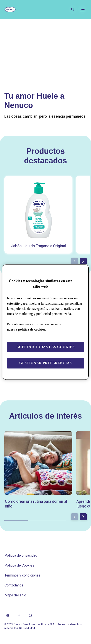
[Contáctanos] (14, 585)
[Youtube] (8, 615)
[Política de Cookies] (19, 565)
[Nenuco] (12, 10)
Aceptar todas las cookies (46, 347)
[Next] (83, 261)
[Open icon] (73, 10)
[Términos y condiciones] (23, 575)
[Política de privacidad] (21, 556)
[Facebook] (19, 615)
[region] (46, 322)
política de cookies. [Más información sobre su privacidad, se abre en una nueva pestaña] (32, 329)
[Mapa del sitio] (15, 595)
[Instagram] (30, 615)
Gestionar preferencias (45, 363)
